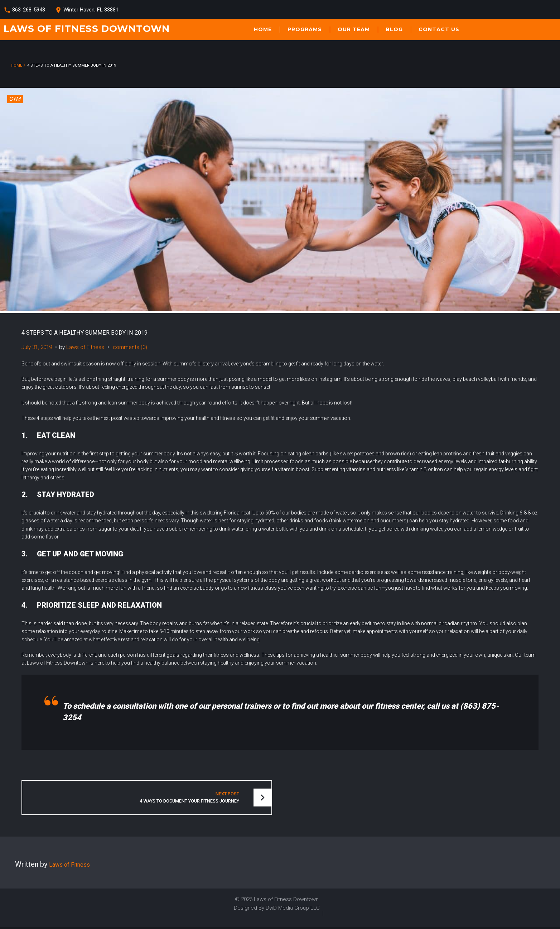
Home (263, 29)
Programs (305, 29)
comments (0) (130, 347)
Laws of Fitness (85, 347)
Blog (394, 29)
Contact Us (439, 29)
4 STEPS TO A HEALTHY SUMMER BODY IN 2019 (100, 332)
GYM (15, 99)
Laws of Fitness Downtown (87, 29)
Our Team (354, 29)
